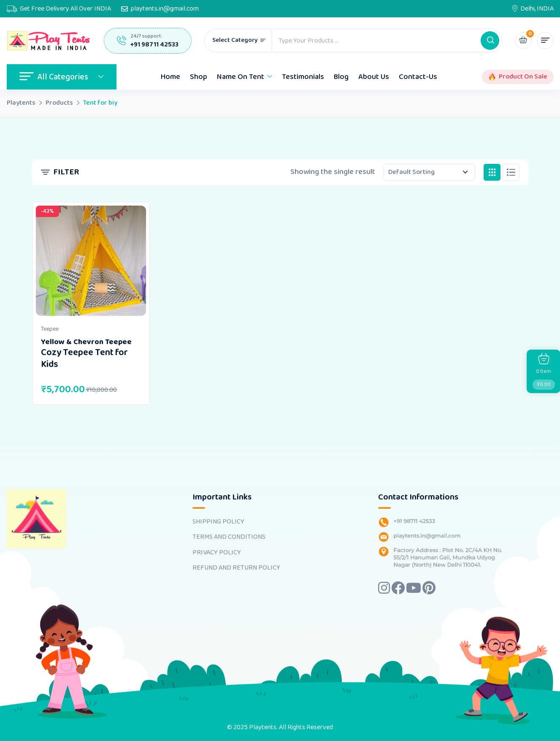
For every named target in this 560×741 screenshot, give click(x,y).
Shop (199, 77)
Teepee (50, 329)
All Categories (62, 77)
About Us (374, 77)
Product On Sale (523, 77)
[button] (490, 41)
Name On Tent (241, 77)
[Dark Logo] (49, 41)
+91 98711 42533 (154, 45)
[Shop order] (429, 172)
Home (170, 77)
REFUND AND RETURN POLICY (236, 568)
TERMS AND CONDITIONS (229, 537)
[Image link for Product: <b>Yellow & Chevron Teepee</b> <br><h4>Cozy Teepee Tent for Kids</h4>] (91, 261)
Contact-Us (418, 77)
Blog (341, 77)
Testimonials (303, 77)
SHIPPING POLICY (218, 522)
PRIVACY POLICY (217, 553)
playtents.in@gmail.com (165, 9)
